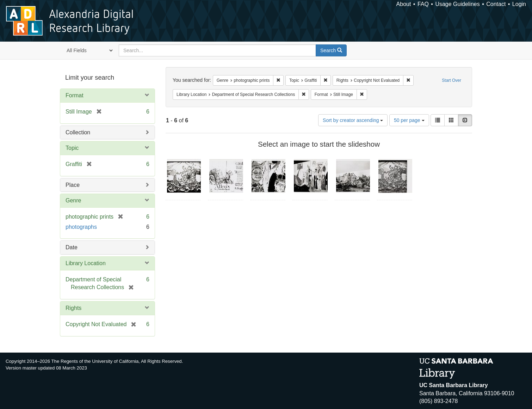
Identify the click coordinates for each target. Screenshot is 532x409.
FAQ (423, 4)
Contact (496, 4)
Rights (73, 308)
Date (72, 247)
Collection (78, 132)
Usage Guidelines (457, 4)
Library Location (86, 263)
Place (73, 185)
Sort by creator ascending (353, 120)
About (404, 4)
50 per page (409, 120)
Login (519, 4)
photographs (81, 227)
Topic (72, 148)
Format (75, 95)
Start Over (451, 80)
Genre (73, 200)
